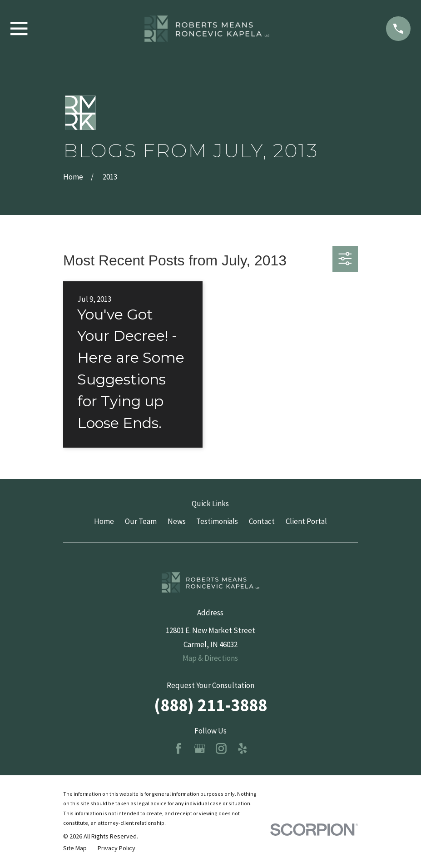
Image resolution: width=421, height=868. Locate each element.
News (177, 521)
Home (104, 521)
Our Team (141, 521)
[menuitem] (75, 848)
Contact (262, 521)
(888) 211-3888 (210, 705)
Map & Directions (210, 658)
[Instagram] (221, 748)
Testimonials (217, 521)
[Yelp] (243, 748)
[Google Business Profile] (200, 748)
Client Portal (306, 521)
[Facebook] (178, 748)
